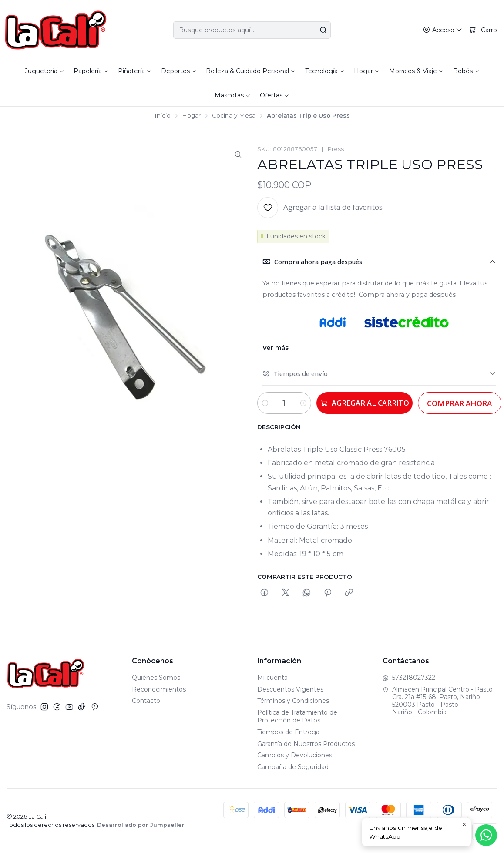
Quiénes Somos (156, 678)
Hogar (191, 116)
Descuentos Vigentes (290, 689)
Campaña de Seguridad (293, 767)
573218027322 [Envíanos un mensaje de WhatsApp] (409, 678)
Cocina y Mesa (234, 116)
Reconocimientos (159, 689)
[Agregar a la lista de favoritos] (320, 208)
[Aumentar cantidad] (307, 403)
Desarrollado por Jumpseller (141, 825)
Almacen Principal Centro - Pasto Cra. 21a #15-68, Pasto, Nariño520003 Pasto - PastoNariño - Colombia (438, 701)
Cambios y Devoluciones (295, 755)
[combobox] (252, 30)
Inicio (163, 116)
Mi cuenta (272, 678)
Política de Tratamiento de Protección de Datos (297, 716)
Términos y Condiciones (293, 701)
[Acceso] (443, 30)
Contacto (146, 701)
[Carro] (483, 30)
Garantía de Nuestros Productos (306, 744)
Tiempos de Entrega (288, 732)
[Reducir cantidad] (265, 403)
